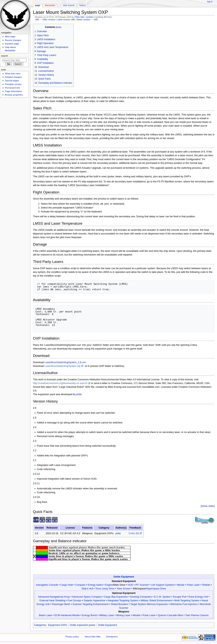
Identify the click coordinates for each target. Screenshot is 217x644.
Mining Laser (123, 615)
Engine (109, 585)
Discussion (50, 5)
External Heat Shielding (52, 601)
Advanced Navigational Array (54, 597)
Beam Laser (45, 615)
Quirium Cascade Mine (170, 615)
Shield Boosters (119, 604)
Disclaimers (112, 637)
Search (5, 56)
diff (37, 20)
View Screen (124, 589)
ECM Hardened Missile (67, 615)
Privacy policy (72, 637)
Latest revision (64, 20)
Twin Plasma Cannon (197, 615)
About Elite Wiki (93, 637)
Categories (40, 625)
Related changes (13, 77)
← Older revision (47, 20)
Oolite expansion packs (82, 625)
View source (69, 5)
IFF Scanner (142, 585)
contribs (89, 17)
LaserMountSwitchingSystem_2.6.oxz (65, 362)
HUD (130, 585)
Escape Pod (180, 597)
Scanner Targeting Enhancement (90, 604)
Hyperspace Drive (156, 589)
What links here (13, 74)
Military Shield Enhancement (156, 601)
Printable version (13, 84)
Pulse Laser (193, 585)
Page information (13, 91)
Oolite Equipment (124, 577)
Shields (206, 585)
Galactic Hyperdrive (94, 601)
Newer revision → (85, 20)
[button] (208, 506)
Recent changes (13, 40)
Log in (210, 2)
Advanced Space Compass (87, 597)
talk (82, 17)
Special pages (12, 81)
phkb (79, 394)
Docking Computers (141, 597)
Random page (12, 44)
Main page (10, 36)
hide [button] (58, 27)
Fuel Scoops (74, 601)
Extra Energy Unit (198, 597)
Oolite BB (134, 533)
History (83, 5)
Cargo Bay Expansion (116, 597)
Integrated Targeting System (123, 601)
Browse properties (14, 95)
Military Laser (107, 615)
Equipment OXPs (57, 625)
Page (38, 5)
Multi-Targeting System (187, 601)
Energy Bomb (89, 615)
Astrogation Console (47, 585)
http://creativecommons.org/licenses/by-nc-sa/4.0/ (60, 383)
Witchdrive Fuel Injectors (184, 604)
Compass (80, 585)
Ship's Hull (87, 589)
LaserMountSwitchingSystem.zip (63, 366)
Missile (181, 585)
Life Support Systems (163, 585)
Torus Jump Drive (105, 589)
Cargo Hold (67, 585)
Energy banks (95, 585)
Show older (208, 506)
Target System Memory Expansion (149, 604)
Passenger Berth (61, 604)
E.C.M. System (162, 597)
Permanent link (12, 88)
